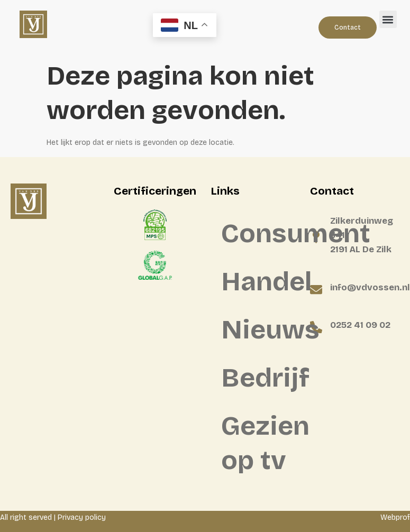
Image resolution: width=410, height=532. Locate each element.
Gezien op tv (261, 443)
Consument (261, 233)
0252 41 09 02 (360, 325)
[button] (388, 19)
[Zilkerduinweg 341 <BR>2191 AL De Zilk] (316, 237)
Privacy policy (82, 517)
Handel (261, 282)
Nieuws (261, 330)
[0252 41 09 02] (316, 327)
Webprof (395, 517)
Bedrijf (261, 378)
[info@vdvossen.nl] (316, 290)
